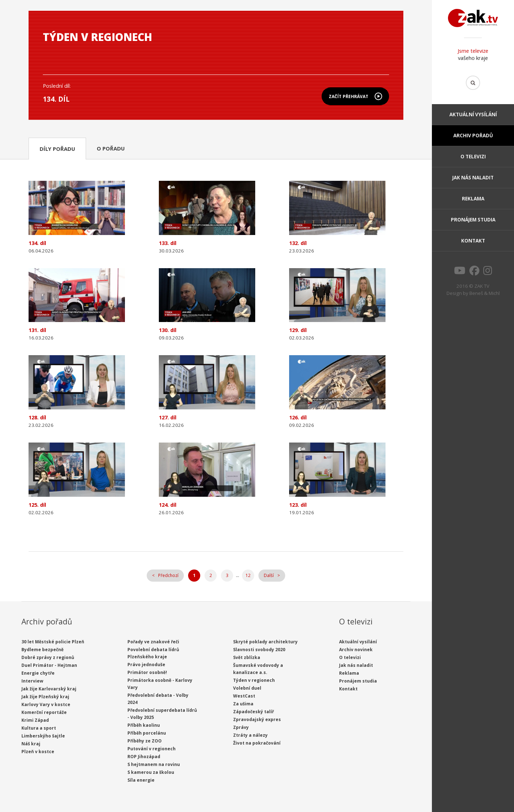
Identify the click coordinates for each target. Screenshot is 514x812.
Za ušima (243, 704)
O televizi (473, 157)
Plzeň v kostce (38, 752)
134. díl (56, 99)
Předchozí (168, 575)
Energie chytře (38, 673)
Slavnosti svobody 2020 (259, 650)
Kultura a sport (39, 728)
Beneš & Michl (485, 293)
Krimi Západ (35, 720)
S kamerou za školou (151, 772)
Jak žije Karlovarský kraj (49, 689)
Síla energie (141, 780)
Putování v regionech (152, 749)
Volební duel (247, 688)
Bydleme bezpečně (42, 650)
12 (248, 575)
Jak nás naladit (473, 178)
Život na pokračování (257, 743)
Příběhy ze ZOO (145, 741)
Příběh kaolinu (144, 725)
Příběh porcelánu (147, 733)
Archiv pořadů (473, 136)
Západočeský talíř (253, 712)
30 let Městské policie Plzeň (53, 642)
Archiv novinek (356, 650)
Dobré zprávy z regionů (48, 657)
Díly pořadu (57, 149)
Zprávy (241, 727)
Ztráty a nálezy (250, 735)
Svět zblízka (247, 657)
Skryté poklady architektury (265, 642)
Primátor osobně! (147, 672)
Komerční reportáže (44, 712)
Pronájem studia (473, 220)
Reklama (473, 199)
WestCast (244, 696)
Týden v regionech (254, 680)
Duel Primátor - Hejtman (49, 665)
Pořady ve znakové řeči (153, 642)
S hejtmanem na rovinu (154, 764)
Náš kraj (31, 744)
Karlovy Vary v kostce (46, 704)
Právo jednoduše (146, 665)
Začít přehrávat (349, 96)
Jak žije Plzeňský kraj (45, 697)
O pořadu (111, 148)
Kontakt (473, 241)
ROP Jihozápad (144, 757)
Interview (32, 681)
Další (269, 575)
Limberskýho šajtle (43, 736)
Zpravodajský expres (257, 719)
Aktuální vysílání (473, 114)
